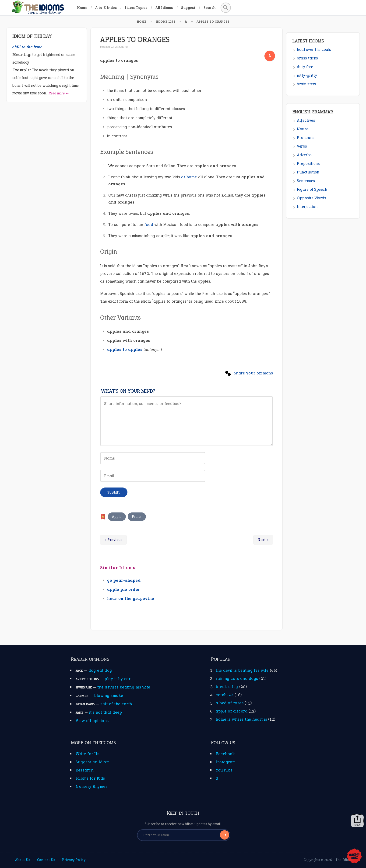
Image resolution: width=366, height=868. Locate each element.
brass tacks (308, 58)
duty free (305, 67)
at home (189, 177)
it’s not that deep (105, 712)
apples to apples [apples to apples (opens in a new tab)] (125, 349)
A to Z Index (106, 8)
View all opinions (92, 721)
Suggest (188, 8)
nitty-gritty (307, 75)
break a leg (227, 687)
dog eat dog (100, 670)
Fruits (137, 517)
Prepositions (308, 164)
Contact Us (46, 860)
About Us (23, 860)
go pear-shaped (124, 580)
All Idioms (164, 8)
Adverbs (304, 155)
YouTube (224, 770)
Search (210, 8)
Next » (263, 540)
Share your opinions (253, 373)
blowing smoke (109, 695)
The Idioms (345, 860)
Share (357, 821)
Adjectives (306, 120)
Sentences (306, 181)
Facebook (225, 754)
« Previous (113, 540)
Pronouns (306, 138)
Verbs (302, 146)
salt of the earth (116, 704)
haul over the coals (314, 50)
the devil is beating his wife (124, 687)
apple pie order (124, 589)
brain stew (306, 84)
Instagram (226, 762)
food (149, 225)
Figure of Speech (312, 189)
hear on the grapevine (131, 598)
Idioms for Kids (90, 778)
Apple (117, 517)
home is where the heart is (241, 719)
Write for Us (87, 754)
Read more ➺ (59, 93)
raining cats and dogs (237, 678)
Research (84, 770)
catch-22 (225, 695)
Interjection (307, 207)
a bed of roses (230, 703)
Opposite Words (311, 198)
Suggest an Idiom (93, 762)
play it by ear (118, 679)
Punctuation (308, 172)
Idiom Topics (136, 8)
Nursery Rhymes (91, 786)
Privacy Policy (74, 860)
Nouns (303, 129)
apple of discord (232, 711)
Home (82, 8)
